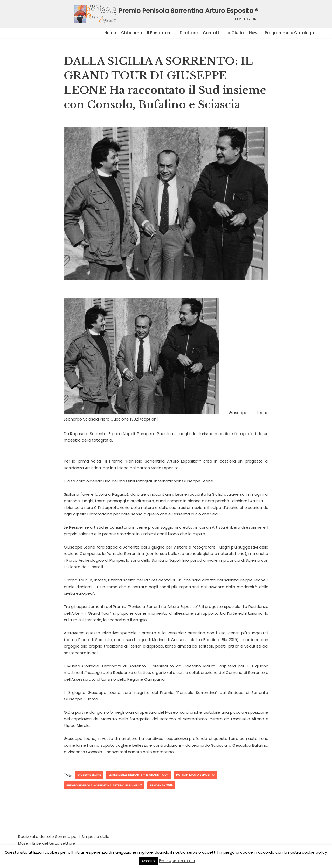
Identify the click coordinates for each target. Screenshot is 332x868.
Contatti (212, 33)
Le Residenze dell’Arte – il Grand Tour (139, 775)
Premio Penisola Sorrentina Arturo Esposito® (104, 785)
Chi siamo (132, 33)
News (254, 33)
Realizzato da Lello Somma (44, 837)
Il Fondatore (159, 33)
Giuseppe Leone (89, 775)
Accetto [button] (148, 861)
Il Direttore (187, 33)
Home (110, 33)
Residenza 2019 (161, 785)
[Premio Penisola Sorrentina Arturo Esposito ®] (166, 14)
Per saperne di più (177, 861)
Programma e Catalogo (289, 33)
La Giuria (235, 33)
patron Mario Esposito (195, 775)
